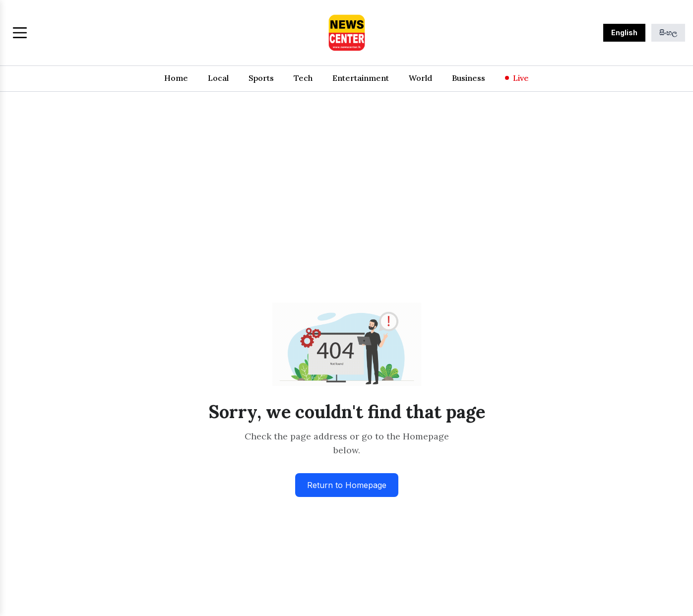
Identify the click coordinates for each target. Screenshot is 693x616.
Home (176, 78)
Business (469, 78)
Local (218, 78)
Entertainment (361, 78)
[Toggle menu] (20, 33)
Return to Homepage (347, 485)
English (624, 32)
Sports (261, 78)
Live (517, 78)
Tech (303, 78)
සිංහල (668, 32)
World (420, 78)
